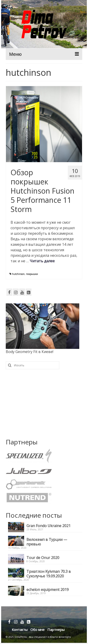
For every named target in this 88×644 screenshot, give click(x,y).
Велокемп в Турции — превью (47, 542)
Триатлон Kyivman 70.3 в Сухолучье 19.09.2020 (49, 574)
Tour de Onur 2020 (43, 558)
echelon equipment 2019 (48, 589)
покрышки (32, 274)
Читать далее (42, 261)
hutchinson (18, 274)
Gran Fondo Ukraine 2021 (48, 526)
